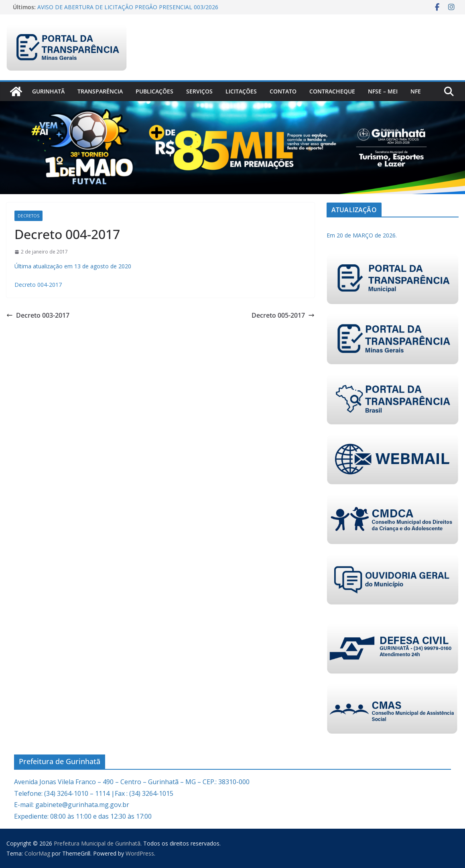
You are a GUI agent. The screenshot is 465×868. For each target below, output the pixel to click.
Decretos (28, 216)
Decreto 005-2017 (283, 315)
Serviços (199, 91)
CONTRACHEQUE (332, 91)
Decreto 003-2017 (38, 315)
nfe (416, 91)
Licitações (241, 91)
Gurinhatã (48, 91)
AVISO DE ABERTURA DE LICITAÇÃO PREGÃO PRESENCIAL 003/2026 (128, 7)
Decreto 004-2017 (38, 285)
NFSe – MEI (383, 91)
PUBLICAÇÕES (154, 91)
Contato (283, 91)
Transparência (100, 91)
